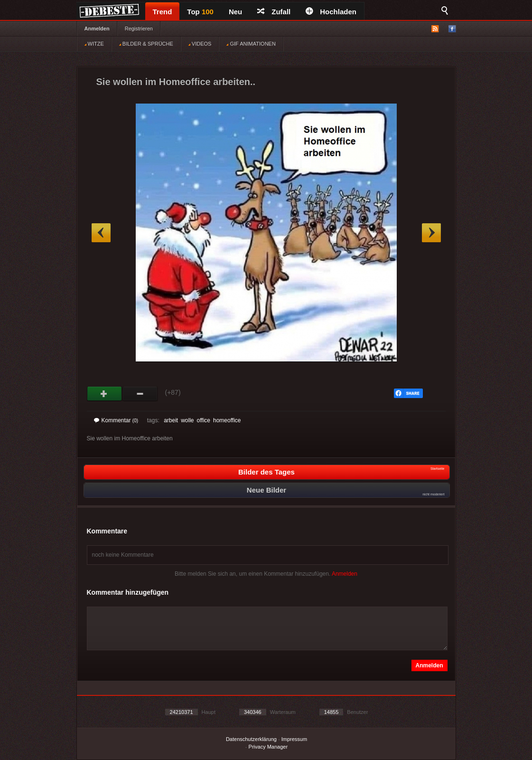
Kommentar (116, 420)
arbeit (171, 420)
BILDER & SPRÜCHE (146, 44)
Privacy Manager (268, 747)
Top (200, 12)
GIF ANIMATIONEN (251, 44)
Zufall (274, 12)
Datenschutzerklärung (251, 739)
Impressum (294, 739)
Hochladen (331, 12)
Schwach (140, 394)
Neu (235, 12)
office (204, 420)
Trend (163, 12)
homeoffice (227, 420)
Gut (105, 394)
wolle (187, 420)
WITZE (94, 44)
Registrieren (139, 28)
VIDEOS (200, 44)
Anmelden (97, 28)
